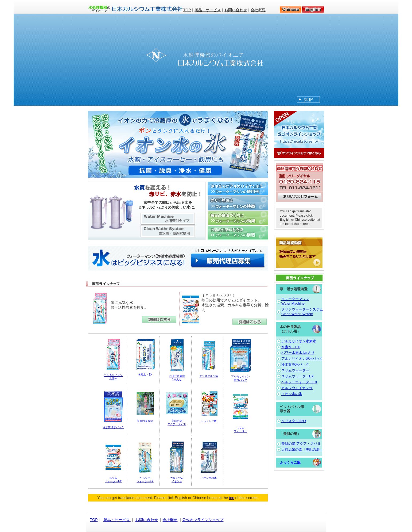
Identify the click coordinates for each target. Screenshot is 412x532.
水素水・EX (145, 375)
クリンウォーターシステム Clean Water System (302, 312)
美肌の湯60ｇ (145, 421)
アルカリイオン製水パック (302, 359)
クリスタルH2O (209, 376)
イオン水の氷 (209, 478)
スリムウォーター (295, 370)
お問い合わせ (236, 10)
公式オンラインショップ (203, 520)
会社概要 (258, 10)
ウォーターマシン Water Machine (295, 301)
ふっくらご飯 (209, 421)
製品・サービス (208, 10)
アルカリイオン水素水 (299, 341)
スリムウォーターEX (298, 376)
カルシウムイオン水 (297, 388)
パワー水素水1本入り (298, 353)
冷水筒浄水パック (113, 427)
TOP (187, 10)
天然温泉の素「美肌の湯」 (302, 449)
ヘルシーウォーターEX (299, 382)
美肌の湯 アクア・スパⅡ (301, 444)
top (232, 498)
